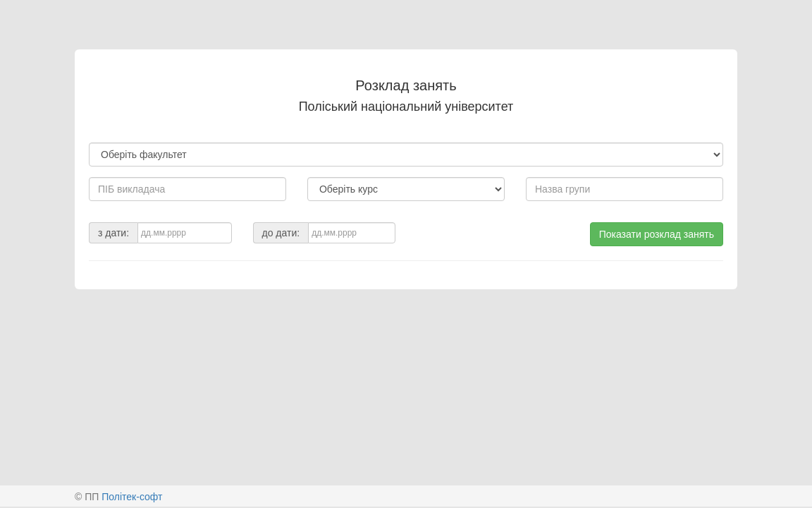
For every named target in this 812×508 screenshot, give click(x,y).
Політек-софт (132, 497)
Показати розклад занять (657, 234)
